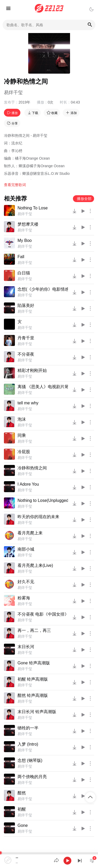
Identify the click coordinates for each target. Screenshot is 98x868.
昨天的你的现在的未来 (38, 517)
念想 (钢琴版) (30, 760)
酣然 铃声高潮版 (33, 695)
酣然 (22, 793)
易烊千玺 (13, 93)
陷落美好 (26, 305)
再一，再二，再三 (34, 630)
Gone (23, 825)
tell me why (28, 403)
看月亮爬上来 (30, 533)
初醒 (22, 809)
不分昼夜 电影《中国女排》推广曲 (43, 614)
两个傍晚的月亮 (32, 777)
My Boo (25, 240)
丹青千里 (26, 338)
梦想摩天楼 (28, 224)
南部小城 (26, 549)
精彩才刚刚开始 (32, 370)
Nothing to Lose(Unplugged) (43, 500)
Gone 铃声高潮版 (34, 663)
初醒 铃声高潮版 (33, 679)
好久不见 (26, 582)
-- (17, 858)
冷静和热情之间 (32, 468)
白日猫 (24, 273)
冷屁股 (24, 452)
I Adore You (28, 484)
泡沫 (22, 419)
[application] (49, 860)
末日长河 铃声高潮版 (37, 712)
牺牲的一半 (28, 728)
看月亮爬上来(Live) (35, 565)
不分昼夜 (26, 354)
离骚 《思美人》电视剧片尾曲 (43, 387)
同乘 (22, 435)
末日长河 (26, 647)
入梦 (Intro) (28, 744)
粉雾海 (24, 598)
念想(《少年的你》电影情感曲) (43, 289)
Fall (21, 257)
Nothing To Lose (33, 208)
